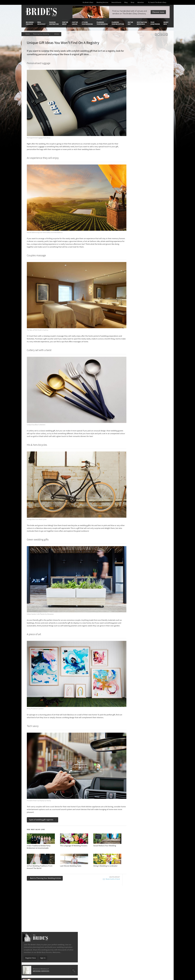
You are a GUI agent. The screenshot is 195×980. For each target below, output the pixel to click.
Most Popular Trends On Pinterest (89, 860)
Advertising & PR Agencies (86, 919)
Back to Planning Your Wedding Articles (45, 834)
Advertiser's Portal (108, 916)
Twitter (156, 923)
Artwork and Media (108, 914)
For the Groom (75, 23)
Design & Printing (58, 914)
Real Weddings (41, 23)
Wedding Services (102, 2)
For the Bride (65, 23)
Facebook (157, 915)
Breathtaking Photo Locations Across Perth (48, 860)
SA (131, 168)
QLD (145, 165)
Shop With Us (106, 911)
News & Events (116, 2)
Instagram (157, 919)
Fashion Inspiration (54, 23)
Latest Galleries (82, 916)
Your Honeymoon (155, 23)
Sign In (149, 108)
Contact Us (30, 914)
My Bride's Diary (88, 2)
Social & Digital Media (59, 916)
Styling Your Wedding (87, 23)
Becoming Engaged (30, 23)
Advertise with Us (33, 916)
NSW (132, 162)
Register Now (137, 108)
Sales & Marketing (58, 919)
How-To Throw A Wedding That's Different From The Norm (49, 871)
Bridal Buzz (158, 911)
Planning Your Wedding (102, 23)
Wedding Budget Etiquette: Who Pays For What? (151, 868)
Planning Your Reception (118, 23)
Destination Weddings (142, 23)
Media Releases (82, 911)
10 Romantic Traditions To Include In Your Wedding (92, 865)
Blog (126, 2)
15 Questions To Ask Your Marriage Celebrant (93, 876)
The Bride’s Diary (41, 12)
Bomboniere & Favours (40, 876)
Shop (132, 2)
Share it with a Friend (105, 836)
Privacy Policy (131, 911)
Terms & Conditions (133, 914)
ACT (132, 165)
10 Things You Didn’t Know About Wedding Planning (151, 877)
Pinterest (157, 927)
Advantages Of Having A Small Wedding (91, 870)
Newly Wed (166, 23)
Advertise (141, 2)
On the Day (130, 23)
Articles (59, 34)
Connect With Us (157, 907)
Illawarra (147, 162)
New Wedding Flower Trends (42, 864)
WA (145, 168)
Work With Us (31, 919)
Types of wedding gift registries (43, 776)
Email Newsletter (160, 936)
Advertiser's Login (58, 911)
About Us (30, 911)
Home (28, 34)
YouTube (157, 932)
